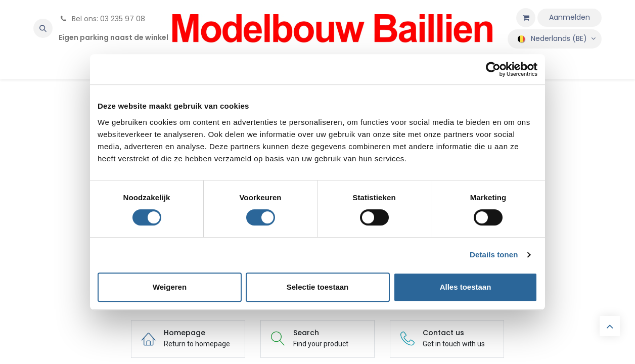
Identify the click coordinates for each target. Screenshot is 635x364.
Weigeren (170, 287)
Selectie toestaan (318, 287)
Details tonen (494, 255)
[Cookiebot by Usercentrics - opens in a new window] (493, 69)
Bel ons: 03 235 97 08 (102, 19)
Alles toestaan (466, 287)
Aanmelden (570, 17)
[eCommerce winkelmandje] (526, 18)
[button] (43, 28)
